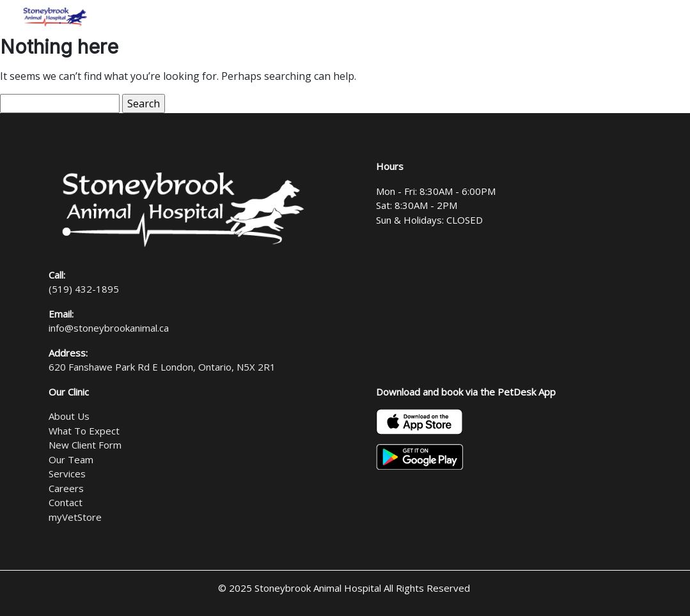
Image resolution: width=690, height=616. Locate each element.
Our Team (71, 459)
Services (67, 474)
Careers (66, 488)
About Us (69, 416)
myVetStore (75, 517)
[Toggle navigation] (664, 17)
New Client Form (85, 445)
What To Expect (84, 431)
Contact (66, 502)
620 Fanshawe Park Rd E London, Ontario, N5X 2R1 (162, 367)
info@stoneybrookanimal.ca (109, 328)
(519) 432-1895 (84, 289)
